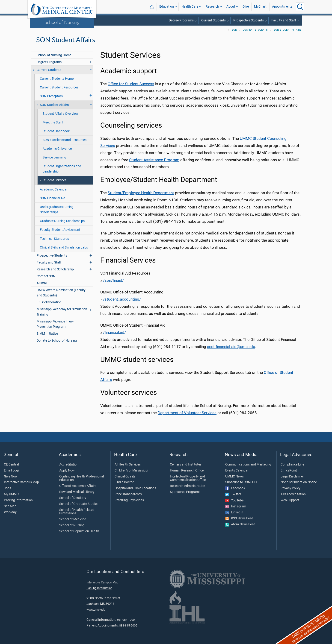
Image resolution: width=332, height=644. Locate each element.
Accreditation (69, 465)
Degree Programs (181, 20)
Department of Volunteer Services (187, 413)
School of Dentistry (73, 498)
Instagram (236, 506)
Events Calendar (237, 471)
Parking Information (18, 500)
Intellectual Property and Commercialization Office (188, 478)
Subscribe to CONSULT (241, 482)
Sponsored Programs (185, 492)
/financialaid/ (114, 332)
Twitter (233, 494)
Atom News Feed (240, 524)
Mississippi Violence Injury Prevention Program (55, 324)
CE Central (11, 465)
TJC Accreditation (293, 494)
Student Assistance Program (154, 160)
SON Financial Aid (53, 198)
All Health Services (128, 465)
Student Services (55, 180)
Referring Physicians (129, 500)
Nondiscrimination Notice (299, 482)
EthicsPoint (289, 471)
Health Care (190, 7)
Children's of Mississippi (131, 471)
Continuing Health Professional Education (82, 478)
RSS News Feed (239, 518)
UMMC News (234, 477)
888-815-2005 (128, 625)
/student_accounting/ (122, 299)
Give (246, 7)
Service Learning (54, 157)
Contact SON (46, 276)
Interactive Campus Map (21, 482)
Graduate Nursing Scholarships (62, 221)
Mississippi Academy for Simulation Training (62, 312)
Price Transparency (128, 494)
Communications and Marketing (248, 465)
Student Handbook (56, 131)
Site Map (10, 506)
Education (167, 7)
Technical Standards (54, 239)
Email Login (12, 471)
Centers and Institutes (186, 465)
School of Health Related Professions (77, 512)
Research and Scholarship (55, 269)
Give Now (11, 477)
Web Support (290, 500)
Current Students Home (57, 79)
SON (234, 30)
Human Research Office (187, 471)
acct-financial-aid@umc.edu (231, 347)
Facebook (235, 488)
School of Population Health (79, 531)
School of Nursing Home (54, 55)
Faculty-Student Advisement (60, 230)
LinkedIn (234, 512)
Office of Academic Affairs (78, 486)
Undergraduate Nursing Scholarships (57, 210)
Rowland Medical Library (77, 492)
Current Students (213, 20)
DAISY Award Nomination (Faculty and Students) (61, 293)
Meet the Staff (53, 122)
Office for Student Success (131, 84)
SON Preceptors (51, 96)
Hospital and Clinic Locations (135, 488)
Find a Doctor (124, 482)
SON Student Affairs (288, 30)
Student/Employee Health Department (141, 193)
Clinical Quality (125, 477)
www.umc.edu (96, 610)
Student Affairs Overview (60, 114)
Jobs (7, 488)
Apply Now (67, 471)
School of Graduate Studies (79, 504)
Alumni (42, 283)
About (231, 7)
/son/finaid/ (113, 280)
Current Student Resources (59, 87)
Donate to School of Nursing (57, 341)
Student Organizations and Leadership (62, 169)
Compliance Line (292, 465)
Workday (10, 512)
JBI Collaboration (49, 302)
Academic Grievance (57, 149)
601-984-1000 (126, 620)
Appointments (282, 7)
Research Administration (188, 486)
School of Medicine (73, 519)
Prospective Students (249, 20)
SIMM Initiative (47, 334)
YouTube (234, 501)
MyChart (260, 7)
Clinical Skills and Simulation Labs (64, 247)
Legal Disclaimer (292, 477)
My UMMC (11, 494)
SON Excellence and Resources (65, 140)
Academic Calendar (54, 189)
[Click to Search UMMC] (300, 7)
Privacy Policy (290, 488)
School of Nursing (62, 22)
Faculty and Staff (284, 20)
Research (212, 7)
